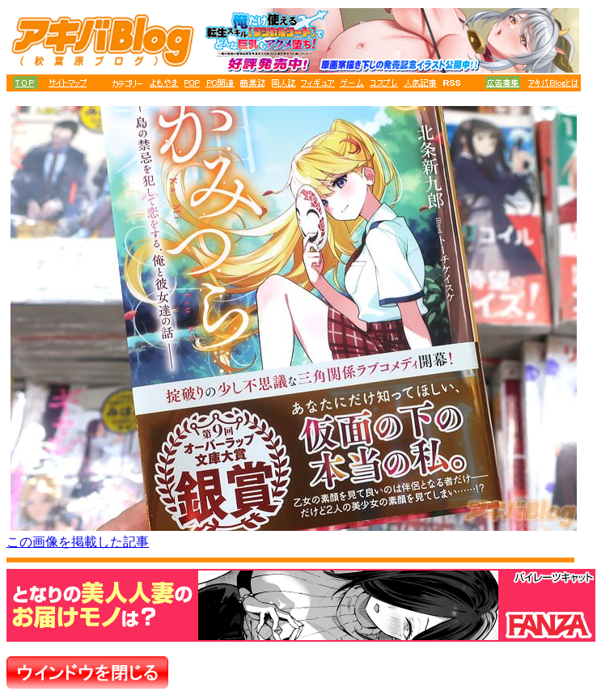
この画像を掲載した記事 (78, 542)
